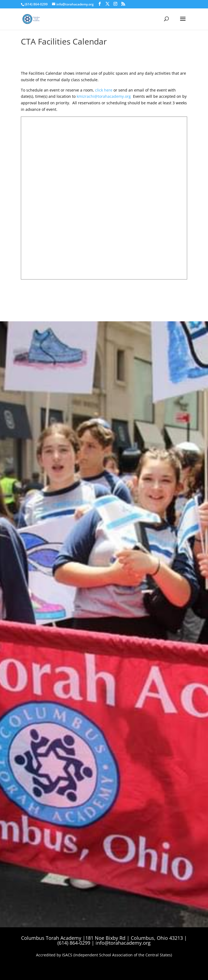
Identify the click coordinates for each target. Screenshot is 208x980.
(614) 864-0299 (36, 4)
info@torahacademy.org (123, 943)
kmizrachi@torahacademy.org (104, 96)
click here (104, 90)
